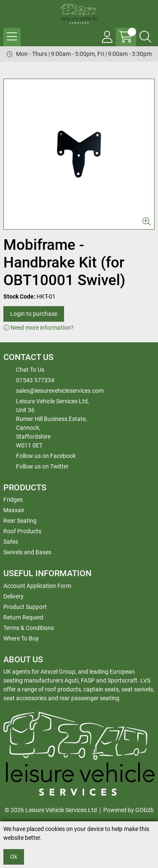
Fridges (13, 500)
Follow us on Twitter (42, 466)
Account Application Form (37, 586)
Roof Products (22, 531)
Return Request (24, 617)
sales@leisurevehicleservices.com (60, 391)
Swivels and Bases (27, 552)
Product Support (25, 607)
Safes (11, 542)
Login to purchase (34, 314)
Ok (14, 857)
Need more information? (39, 328)
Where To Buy (21, 638)
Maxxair (14, 510)
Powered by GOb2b (129, 810)
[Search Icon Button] (145, 37)
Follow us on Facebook (46, 456)
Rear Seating (20, 521)
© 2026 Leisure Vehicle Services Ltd (51, 810)
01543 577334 (35, 380)
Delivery (13, 596)
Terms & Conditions (29, 628)
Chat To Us (30, 370)
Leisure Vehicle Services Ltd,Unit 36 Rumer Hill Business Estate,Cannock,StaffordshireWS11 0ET (52, 423)
